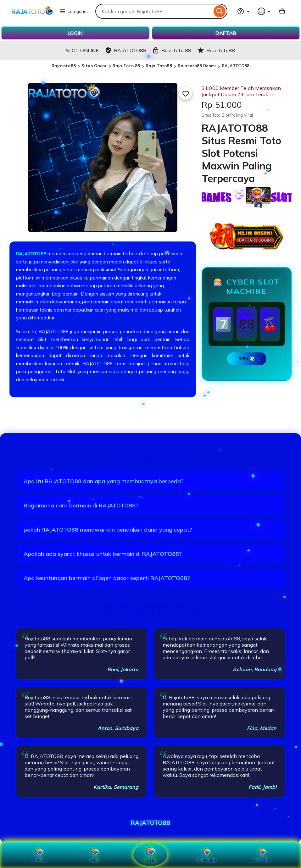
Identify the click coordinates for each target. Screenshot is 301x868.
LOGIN (75, 33)
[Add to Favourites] (186, 93)
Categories (74, 11)
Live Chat (262, 854)
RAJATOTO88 (236, 66)
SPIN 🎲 (247, 359)
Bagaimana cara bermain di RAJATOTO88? (81, 505)
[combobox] (154, 11)
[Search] (220, 11)
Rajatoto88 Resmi (197, 66)
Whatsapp (206, 854)
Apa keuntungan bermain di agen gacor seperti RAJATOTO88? (107, 578)
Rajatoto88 (64, 66)
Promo (39, 854)
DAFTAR (226, 33)
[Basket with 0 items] (282, 11)
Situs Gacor (94, 66)
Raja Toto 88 (126, 66)
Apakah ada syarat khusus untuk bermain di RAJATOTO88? (103, 554)
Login (95, 854)
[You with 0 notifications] (264, 11)
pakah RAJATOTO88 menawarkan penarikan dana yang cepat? (108, 530)
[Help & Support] (243, 11)
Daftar (150, 854)
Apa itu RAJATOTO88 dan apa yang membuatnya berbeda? (104, 481)
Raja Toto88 (159, 66)
